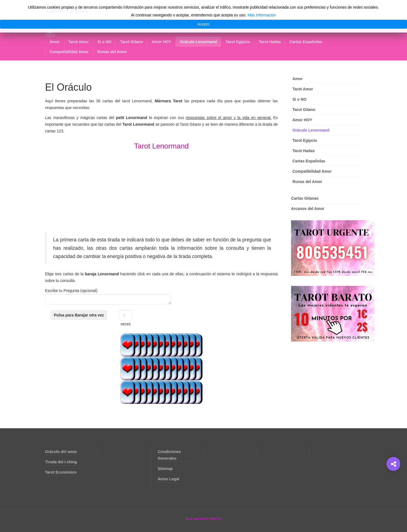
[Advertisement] (161, 193)
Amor (55, 42)
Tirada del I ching (61, 462)
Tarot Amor (79, 42)
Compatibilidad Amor (69, 52)
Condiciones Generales (169, 455)
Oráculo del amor (61, 452)
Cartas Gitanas (305, 198)
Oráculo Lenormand (198, 42)
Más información (262, 15)
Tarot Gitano (131, 42)
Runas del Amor (112, 52)
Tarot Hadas (270, 42)
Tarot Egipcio (238, 42)
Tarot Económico (61, 472)
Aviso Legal (168, 479)
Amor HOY (161, 42)
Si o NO (104, 42)
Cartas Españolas (306, 42)
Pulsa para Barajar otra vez (79, 315)
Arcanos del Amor (308, 209)
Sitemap (165, 469)
